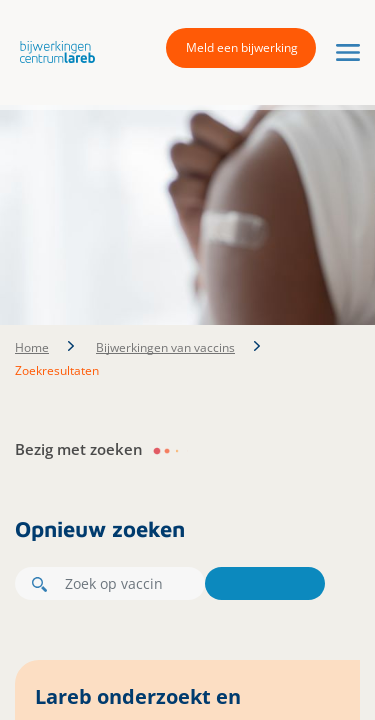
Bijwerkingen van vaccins (165, 347)
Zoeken (265, 583)
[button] (52, 51)
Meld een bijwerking (242, 47)
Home (32, 347)
